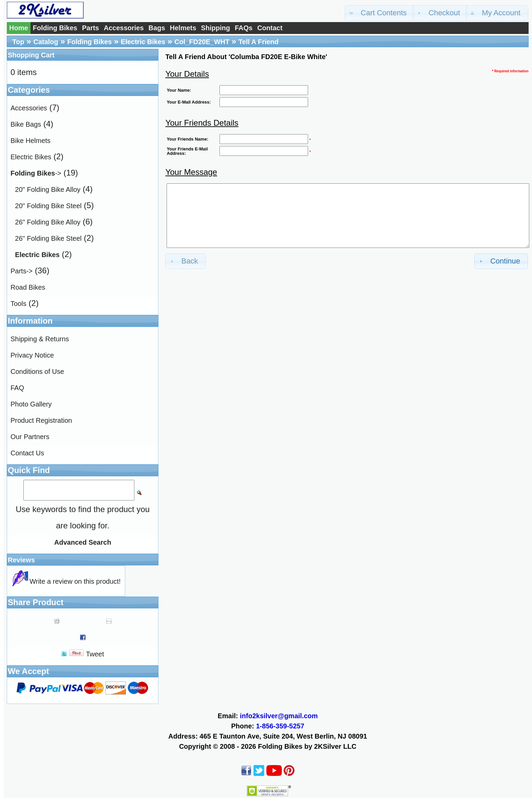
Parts (91, 28)
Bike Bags (26, 124)
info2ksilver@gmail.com (279, 716)
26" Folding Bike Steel (48, 238)
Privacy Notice (32, 355)
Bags (157, 28)
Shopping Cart (31, 55)
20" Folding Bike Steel (48, 206)
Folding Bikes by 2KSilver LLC (307, 746)
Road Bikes (28, 287)
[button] (380, 13)
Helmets (183, 28)
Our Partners (30, 437)
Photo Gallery (31, 404)
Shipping (215, 28)
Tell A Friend (259, 42)
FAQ (17, 388)
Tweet (95, 654)
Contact (270, 28)
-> (36, 173)
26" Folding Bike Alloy (48, 222)
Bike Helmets (31, 141)
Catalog (46, 42)
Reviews (21, 560)
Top (18, 42)
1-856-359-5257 (280, 726)
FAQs (244, 28)
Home (19, 28)
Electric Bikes (143, 42)
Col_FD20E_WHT (202, 42)
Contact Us (27, 453)
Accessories (124, 28)
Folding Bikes (55, 28)
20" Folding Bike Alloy (48, 189)
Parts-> (22, 271)
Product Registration (41, 420)
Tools (18, 304)
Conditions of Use (37, 371)
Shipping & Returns (40, 339)
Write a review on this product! (75, 581)
